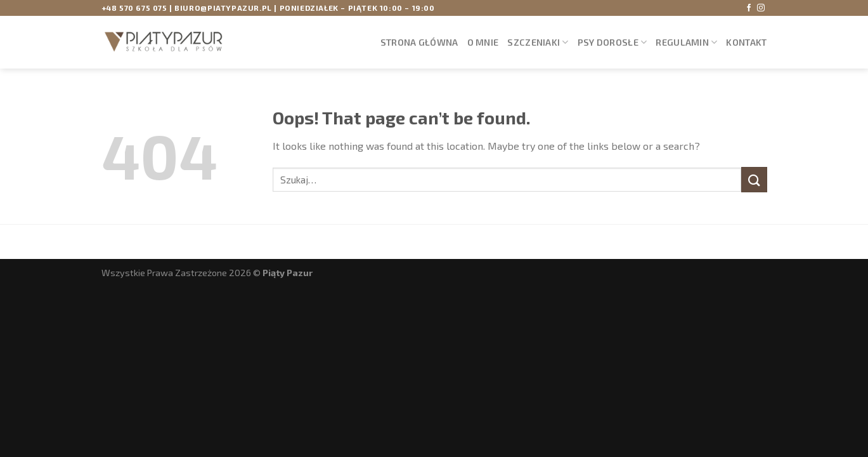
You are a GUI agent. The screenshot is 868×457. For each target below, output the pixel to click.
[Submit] (754, 179)
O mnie (483, 42)
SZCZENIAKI (538, 42)
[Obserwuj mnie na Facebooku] (749, 8)
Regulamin (686, 42)
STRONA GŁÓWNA (419, 42)
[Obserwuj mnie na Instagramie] (761, 8)
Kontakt (746, 42)
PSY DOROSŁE (612, 42)
